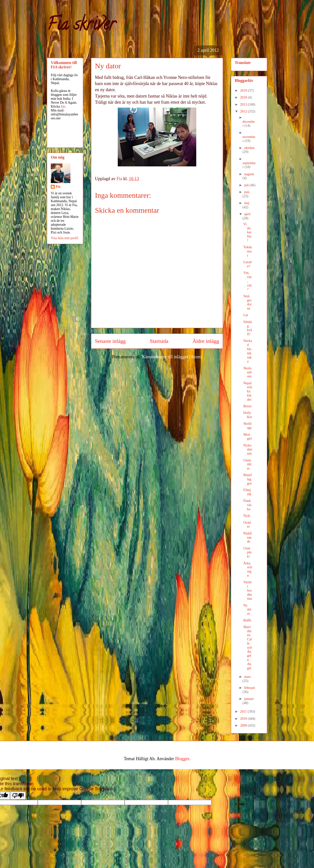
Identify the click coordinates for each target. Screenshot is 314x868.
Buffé (247, 620)
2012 (244, 111)
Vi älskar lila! (247, 232)
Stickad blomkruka (248, 351)
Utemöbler (247, 465)
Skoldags (248, 426)
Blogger (182, 759)
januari (249, 699)
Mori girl (248, 437)
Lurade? (247, 264)
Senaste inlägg (110, 341)
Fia (58, 187)
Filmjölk (247, 492)
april (247, 214)
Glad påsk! (248, 552)
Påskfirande (248, 538)
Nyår (247, 516)
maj (247, 203)
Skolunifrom (248, 372)
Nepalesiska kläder (248, 391)
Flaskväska (248, 505)
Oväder (247, 525)
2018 (244, 97)
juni (247, 192)
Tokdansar (248, 251)
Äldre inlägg (206, 341)
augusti (249, 174)
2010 (244, 719)
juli (247, 185)
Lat (246, 315)
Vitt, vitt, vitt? (248, 281)
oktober (249, 148)
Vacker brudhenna (248, 590)
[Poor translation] (18, 796)
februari (249, 688)
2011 (244, 712)
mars (247, 677)
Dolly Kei (248, 415)
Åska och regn (248, 569)
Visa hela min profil (65, 238)
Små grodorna (248, 302)
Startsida (159, 341)
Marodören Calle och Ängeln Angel (248, 648)
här (63, 106)
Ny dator (247, 610)
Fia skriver (81, 26)
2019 (244, 91)
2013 (244, 105)
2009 (244, 725)
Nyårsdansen (248, 450)
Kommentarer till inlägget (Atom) (172, 357)
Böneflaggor (248, 479)
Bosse (247, 406)
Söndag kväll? (248, 328)
